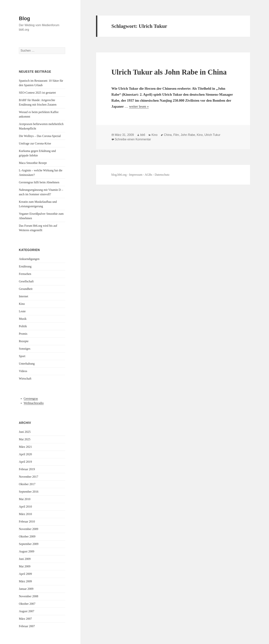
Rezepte (24, 341)
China (168, 135)
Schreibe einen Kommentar (133, 139)
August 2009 (27, 551)
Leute (22, 311)
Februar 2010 (27, 521)
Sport (22, 356)
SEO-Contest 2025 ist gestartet (37, 93)
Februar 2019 (27, 469)
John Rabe (188, 135)
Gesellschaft (26, 281)
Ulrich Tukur (212, 135)
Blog (24, 19)
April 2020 (25, 454)
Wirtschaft (25, 379)
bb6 (143, 135)
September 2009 (29, 544)
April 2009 (25, 574)
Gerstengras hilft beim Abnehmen (39, 182)
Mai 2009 (25, 566)
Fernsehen (25, 274)
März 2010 (25, 514)
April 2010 (25, 507)
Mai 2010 (25, 499)
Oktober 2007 (27, 604)
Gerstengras (31, 399)
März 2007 (25, 619)
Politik (23, 326)
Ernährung (25, 266)
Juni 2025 (25, 432)
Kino (22, 304)
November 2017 (29, 477)
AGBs (149, 175)
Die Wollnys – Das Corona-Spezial (40, 136)
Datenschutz (162, 175)
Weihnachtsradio (34, 403)
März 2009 (25, 581)
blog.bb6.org (119, 175)
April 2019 (25, 462)
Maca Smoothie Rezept (33, 163)
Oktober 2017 (27, 484)
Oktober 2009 (27, 536)
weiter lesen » (139, 106)
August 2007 (27, 611)
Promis (23, 334)
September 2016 (29, 492)
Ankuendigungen (29, 259)
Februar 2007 (27, 626)
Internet (24, 296)
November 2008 (29, 596)
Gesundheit (26, 289)
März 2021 (25, 447)
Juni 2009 (25, 559)
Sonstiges (25, 349)
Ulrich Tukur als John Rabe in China (169, 72)
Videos (23, 371)
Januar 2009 (26, 589)
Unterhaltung (27, 364)
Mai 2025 (25, 439)
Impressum (136, 175)
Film (176, 135)
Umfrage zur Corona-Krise (35, 143)
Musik (23, 319)
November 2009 (29, 529)
